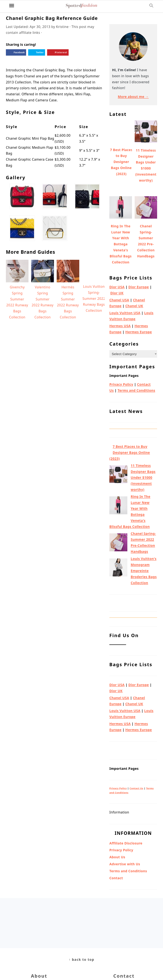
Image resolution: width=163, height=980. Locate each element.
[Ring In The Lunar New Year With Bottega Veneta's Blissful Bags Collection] (118, 506)
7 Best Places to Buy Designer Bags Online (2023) (130, 453)
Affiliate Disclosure (126, 843)
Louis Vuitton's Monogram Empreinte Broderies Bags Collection (144, 571)
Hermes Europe (139, 332)
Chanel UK (134, 306)
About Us (117, 857)
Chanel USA (119, 300)
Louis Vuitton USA (125, 313)
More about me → (133, 97)
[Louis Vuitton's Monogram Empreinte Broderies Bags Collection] (118, 568)
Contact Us (136, 788)
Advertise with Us (125, 864)
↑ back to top (81, 960)
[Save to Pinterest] (58, 52)
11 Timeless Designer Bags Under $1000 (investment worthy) (143, 478)
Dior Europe (139, 287)
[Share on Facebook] (16, 52)
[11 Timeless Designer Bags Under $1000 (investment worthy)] (118, 475)
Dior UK (117, 293)
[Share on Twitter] (37, 52)
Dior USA (117, 287)
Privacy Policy (121, 384)
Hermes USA (120, 326)
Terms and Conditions (136, 390)
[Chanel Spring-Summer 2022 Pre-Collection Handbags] (118, 543)
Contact (116, 878)
